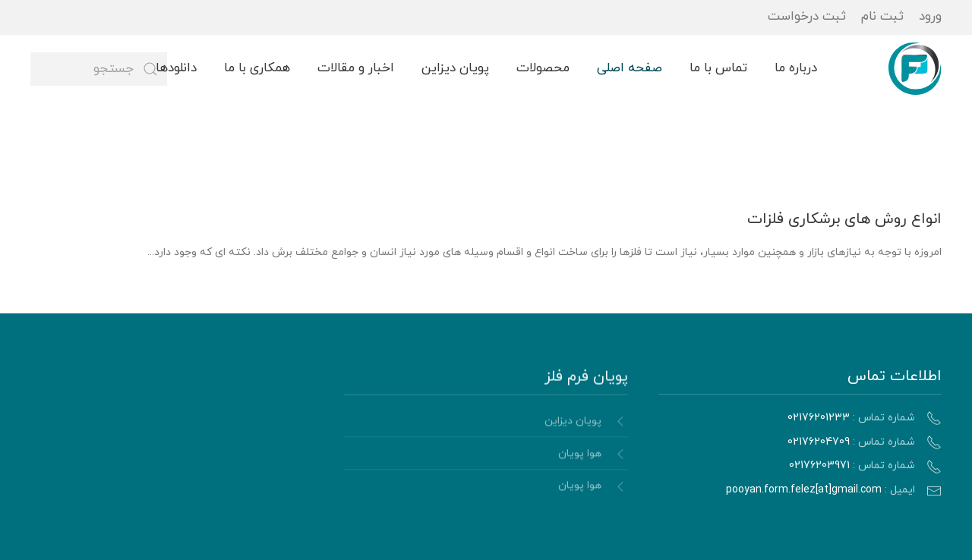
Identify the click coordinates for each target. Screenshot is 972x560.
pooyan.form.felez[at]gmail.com (804, 490)
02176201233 (819, 418)
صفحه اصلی (630, 68)
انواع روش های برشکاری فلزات (844, 219)
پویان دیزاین (455, 68)
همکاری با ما (257, 68)
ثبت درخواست (807, 17)
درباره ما (796, 68)
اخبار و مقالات (356, 68)
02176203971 (819, 466)
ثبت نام (882, 17)
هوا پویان (580, 456)
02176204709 (819, 442)
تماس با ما (718, 68)
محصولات (543, 68)
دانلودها (176, 68)
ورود (930, 17)
